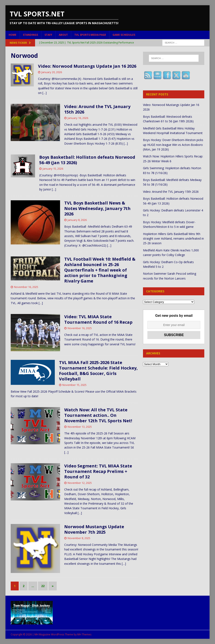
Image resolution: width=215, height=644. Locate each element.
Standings (30, 35)
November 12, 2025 (80, 483)
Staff (48, 35)
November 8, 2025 (79, 538)
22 (43, 586)
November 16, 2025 (26, 287)
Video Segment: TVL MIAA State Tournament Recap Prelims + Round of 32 (98, 471)
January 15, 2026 (53, 169)
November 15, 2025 (74, 385)
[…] (45, 93)
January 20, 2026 (52, 72)
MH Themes (84, 634)
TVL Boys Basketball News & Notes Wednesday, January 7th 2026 (97, 208)
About (63, 35)
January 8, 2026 (77, 220)
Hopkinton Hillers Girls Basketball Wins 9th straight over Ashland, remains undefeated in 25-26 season (173, 239)
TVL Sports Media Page (90, 35)
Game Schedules (124, 35)
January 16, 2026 (78, 118)
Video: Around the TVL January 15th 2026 (97, 109)
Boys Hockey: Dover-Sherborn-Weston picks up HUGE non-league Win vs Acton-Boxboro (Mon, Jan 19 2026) (173, 145)
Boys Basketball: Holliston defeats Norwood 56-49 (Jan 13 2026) (87, 160)
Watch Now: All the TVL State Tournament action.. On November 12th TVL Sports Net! (98, 415)
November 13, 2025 (80, 427)
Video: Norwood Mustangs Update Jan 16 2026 (87, 66)
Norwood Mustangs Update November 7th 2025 (94, 529)
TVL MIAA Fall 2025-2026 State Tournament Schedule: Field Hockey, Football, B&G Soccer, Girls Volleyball (98, 371)
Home (12, 35)
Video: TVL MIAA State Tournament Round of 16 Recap (98, 319)
